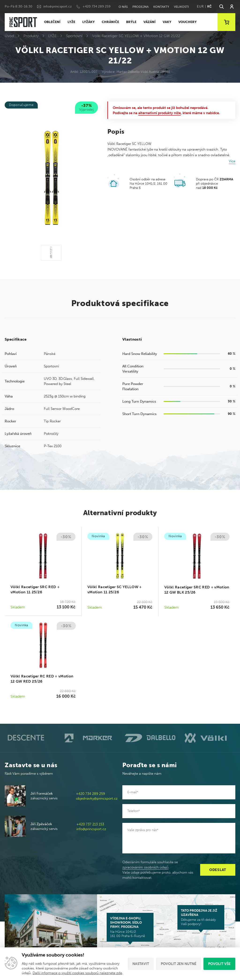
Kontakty (161, 7)
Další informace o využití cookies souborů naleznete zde (77, 973)
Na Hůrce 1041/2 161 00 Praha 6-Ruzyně (130, 927)
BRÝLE (131, 22)
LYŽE (71, 22)
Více (232, 161)
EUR (200, 6)
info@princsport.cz (58, 6)
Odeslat (218, 870)
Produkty (31, 36)
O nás (123, 7)
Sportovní (74, 36)
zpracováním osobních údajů (145, 867)
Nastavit (141, 964)
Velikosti (181, 7)
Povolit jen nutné (179, 964)
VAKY (167, 22)
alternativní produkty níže (159, 113)
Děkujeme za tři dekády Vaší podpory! (201, 917)
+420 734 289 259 (96, 6)
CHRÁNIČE (110, 22)
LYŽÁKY (88, 22)
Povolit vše (219, 964)
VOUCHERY (187, 22)
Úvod (9, 36)
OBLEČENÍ (52, 22)
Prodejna (141, 7)
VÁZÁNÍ (150, 22)
